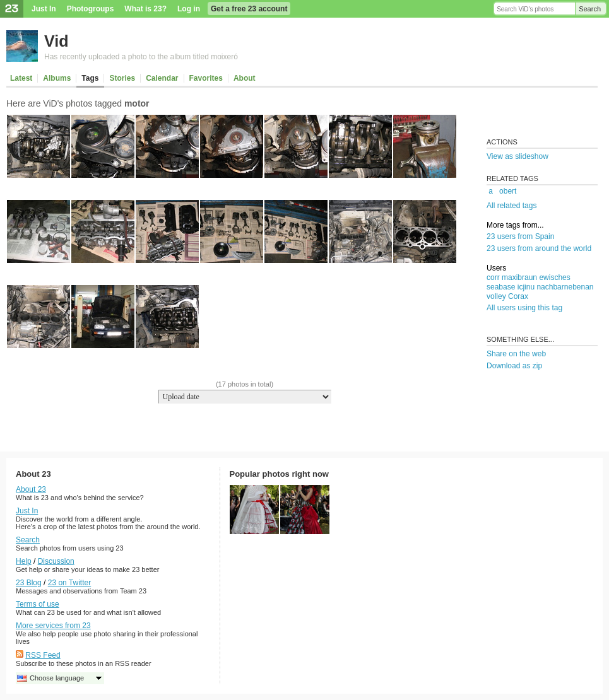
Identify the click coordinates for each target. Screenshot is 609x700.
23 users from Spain (520, 236)
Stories (122, 78)
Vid (56, 41)
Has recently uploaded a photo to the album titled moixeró (141, 57)
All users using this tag (524, 308)
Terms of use (38, 604)
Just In (44, 9)
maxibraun (519, 277)
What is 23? (145, 9)
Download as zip (514, 366)
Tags (90, 78)
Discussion (56, 561)
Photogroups (91, 9)
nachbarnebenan (565, 287)
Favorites (206, 78)
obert (508, 191)
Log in (189, 9)
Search (590, 9)
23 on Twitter (69, 583)
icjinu (526, 287)
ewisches (554, 277)
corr (493, 277)
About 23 (31, 489)
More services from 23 (53, 626)
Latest (21, 78)
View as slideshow (517, 156)
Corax (518, 296)
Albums (57, 78)
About (245, 78)
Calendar (162, 78)
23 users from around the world (539, 248)
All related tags (511, 206)
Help (24, 561)
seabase (501, 287)
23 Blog (29, 583)
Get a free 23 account (249, 9)
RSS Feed (43, 655)
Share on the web (516, 354)
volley (496, 296)
